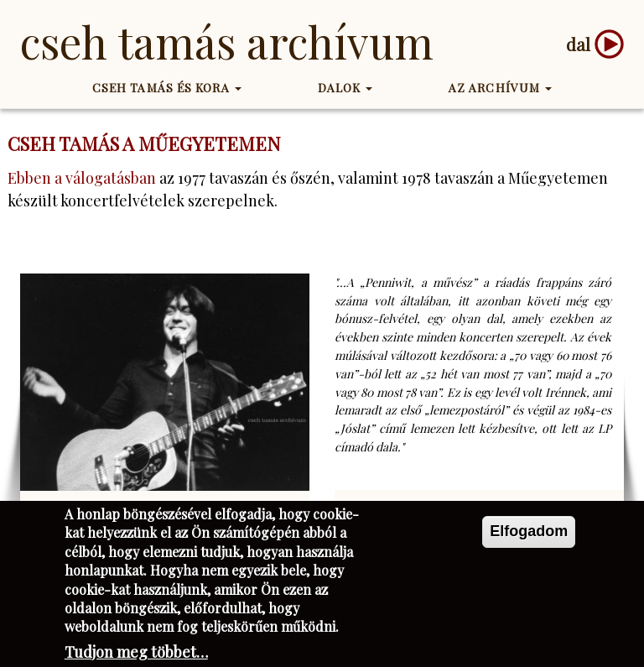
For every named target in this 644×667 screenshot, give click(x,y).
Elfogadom (529, 540)
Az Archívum (500, 88)
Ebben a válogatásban (82, 178)
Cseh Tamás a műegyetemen (144, 143)
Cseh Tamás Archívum (227, 42)
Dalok (345, 88)
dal (578, 44)
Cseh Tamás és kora (167, 88)
